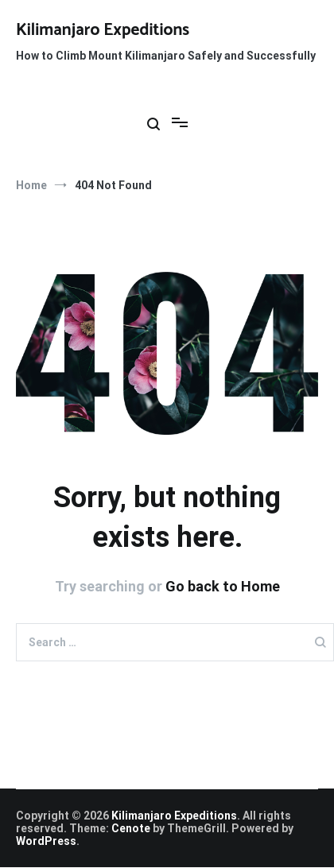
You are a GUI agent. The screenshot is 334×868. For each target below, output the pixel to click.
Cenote (131, 828)
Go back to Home (223, 586)
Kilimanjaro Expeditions (103, 30)
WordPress (46, 841)
